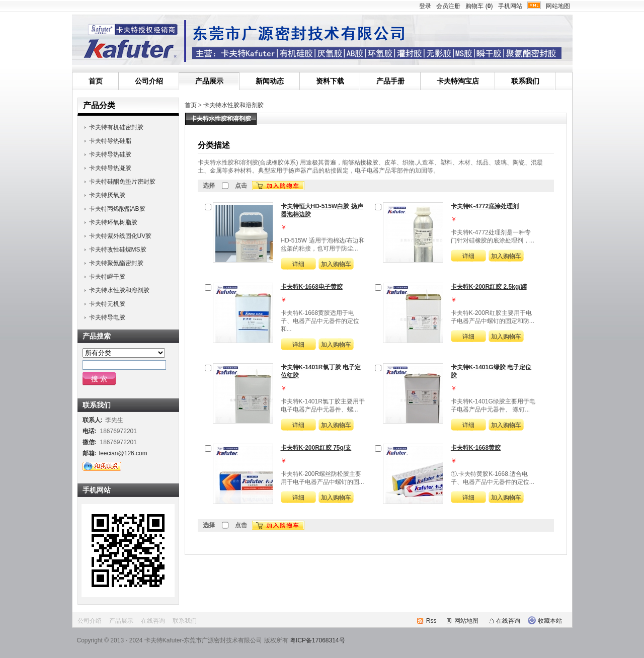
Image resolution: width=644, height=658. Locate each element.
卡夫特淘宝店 (458, 81)
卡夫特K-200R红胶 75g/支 (316, 448)
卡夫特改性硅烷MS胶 (118, 250)
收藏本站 (550, 621)
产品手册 (390, 81)
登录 (425, 6)
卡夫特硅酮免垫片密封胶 (122, 182)
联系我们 (525, 81)
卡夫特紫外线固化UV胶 (120, 236)
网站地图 (558, 6)
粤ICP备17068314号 (317, 640)
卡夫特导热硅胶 (110, 154)
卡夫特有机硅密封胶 (116, 127)
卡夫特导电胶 (107, 317)
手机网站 (510, 6)
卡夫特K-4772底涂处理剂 (485, 206)
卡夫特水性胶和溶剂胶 (233, 105)
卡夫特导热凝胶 (110, 168)
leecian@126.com (123, 453)
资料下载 (330, 81)
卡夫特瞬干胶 (107, 277)
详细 (298, 264)
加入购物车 (336, 264)
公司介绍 (149, 81)
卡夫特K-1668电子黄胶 (312, 287)
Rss (431, 621)
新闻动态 (270, 81)
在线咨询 (153, 621)
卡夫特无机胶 (107, 304)
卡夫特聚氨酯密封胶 (116, 263)
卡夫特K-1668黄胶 (476, 448)
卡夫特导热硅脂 (110, 141)
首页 (96, 81)
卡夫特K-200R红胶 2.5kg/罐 (489, 287)
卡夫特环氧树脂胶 (113, 222)
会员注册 (448, 6)
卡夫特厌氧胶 (107, 195)
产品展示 (209, 81)
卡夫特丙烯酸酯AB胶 (117, 209)
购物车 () (479, 6)
